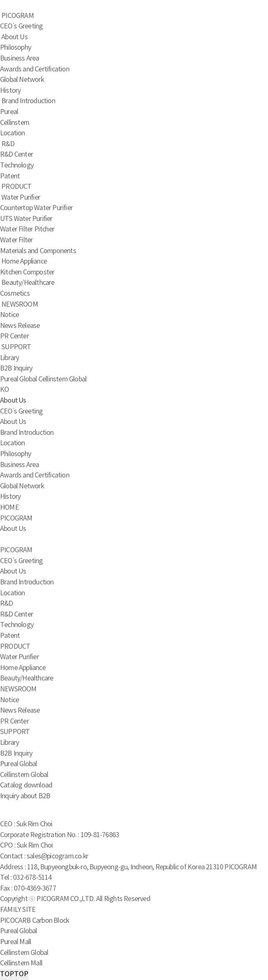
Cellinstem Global (62, 379)
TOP (14, 975)
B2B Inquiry (16, 368)
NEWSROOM (20, 305)
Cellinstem (15, 123)
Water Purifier (21, 198)
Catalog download (26, 785)
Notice (9, 315)
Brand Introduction (28, 101)
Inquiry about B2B (25, 796)
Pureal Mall (15, 942)
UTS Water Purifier (26, 219)
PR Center (14, 336)
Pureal (9, 112)
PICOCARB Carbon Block (34, 921)
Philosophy (15, 48)
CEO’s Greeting (21, 26)
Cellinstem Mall (21, 963)
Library (9, 358)
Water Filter (16, 240)
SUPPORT (16, 347)
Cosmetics (15, 294)
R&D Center (16, 155)
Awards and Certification (35, 69)
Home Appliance (24, 262)
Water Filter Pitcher (27, 229)
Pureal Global (19, 379)
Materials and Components (38, 251)
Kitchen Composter (27, 272)
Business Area (20, 58)
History (10, 91)
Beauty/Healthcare (28, 283)
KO (4, 390)
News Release (20, 326)
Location (13, 133)
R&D (8, 144)
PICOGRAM (18, 16)
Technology (17, 165)
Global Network (22, 80)
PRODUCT (16, 187)
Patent (10, 176)
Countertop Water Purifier (36, 208)
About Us (14, 37)
